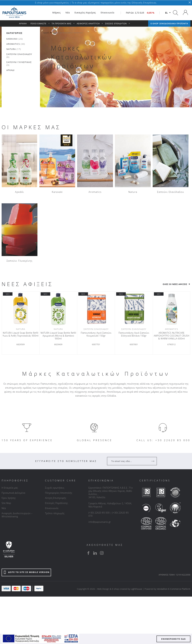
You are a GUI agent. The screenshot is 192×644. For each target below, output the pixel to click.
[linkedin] (95, 553)
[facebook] (88, 553)
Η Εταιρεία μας (10, 488)
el (166, 13)
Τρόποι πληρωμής (55, 513)
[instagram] (102, 553)
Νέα (4, 508)
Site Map (6, 503)
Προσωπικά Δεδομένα (13, 493)
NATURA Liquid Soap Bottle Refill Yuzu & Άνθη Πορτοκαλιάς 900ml (21, 334)
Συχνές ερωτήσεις (55, 488)
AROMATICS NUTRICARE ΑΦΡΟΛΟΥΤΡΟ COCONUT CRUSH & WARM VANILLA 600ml (172, 336)
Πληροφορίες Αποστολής (59, 493)
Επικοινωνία (52, 508)
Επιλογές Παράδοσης (56, 503)
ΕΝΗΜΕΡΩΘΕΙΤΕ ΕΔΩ (174, 639)
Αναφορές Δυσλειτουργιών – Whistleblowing (17, 515)
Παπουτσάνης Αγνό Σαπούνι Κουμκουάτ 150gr (96, 334)
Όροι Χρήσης (9, 498)
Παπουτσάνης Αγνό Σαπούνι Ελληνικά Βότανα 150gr (134, 334)
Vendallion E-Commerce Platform (174, 589)
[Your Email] (130, 461)
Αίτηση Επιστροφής (56, 498)
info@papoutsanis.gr (100, 522)
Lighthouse (136, 589)
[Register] (153, 461)
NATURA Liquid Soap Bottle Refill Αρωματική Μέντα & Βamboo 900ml (58, 336)
